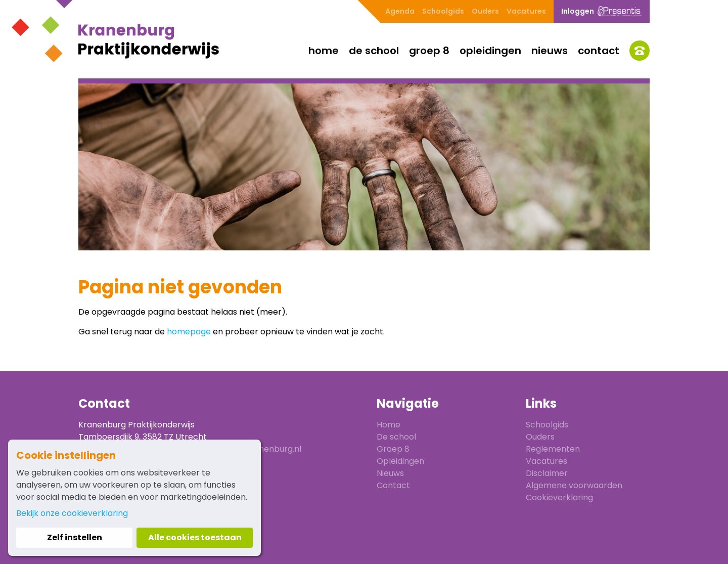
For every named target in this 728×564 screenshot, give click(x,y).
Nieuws (550, 51)
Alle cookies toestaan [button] (195, 537)
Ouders (485, 11)
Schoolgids (443, 11)
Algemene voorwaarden (574, 485)
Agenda (400, 11)
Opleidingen (490, 51)
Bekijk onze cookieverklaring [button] (72, 513)
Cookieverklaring (559, 497)
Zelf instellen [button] (75, 537)
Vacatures (526, 11)
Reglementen (553, 449)
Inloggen (602, 11)
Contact (599, 51)
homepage (189, 332)
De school (374, 51)
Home (324, 51)
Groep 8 (429, 51)
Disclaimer (547, 473)
